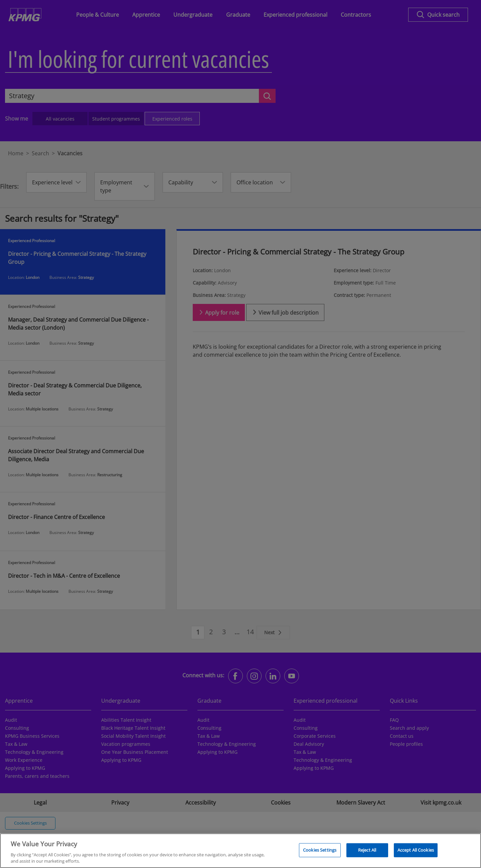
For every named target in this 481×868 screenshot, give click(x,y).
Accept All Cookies (416, 853)
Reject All (367, 853)
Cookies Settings (320, 853)
